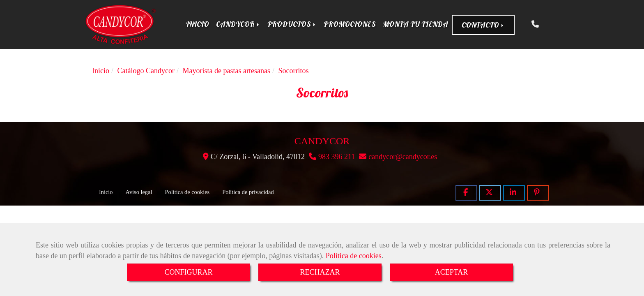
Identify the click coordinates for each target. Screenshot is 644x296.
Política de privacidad (248, 192)
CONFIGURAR (188, 272)
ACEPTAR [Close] (452, 272)
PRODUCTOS (292, 24)
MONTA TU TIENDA (415, 24)
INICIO (198, 24)
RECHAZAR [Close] (320, 272)
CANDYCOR (238, 24)
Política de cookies (354, 256)
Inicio (106, 192)
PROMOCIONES (350, 24)
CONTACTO (483, 25)
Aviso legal (139, 192)
